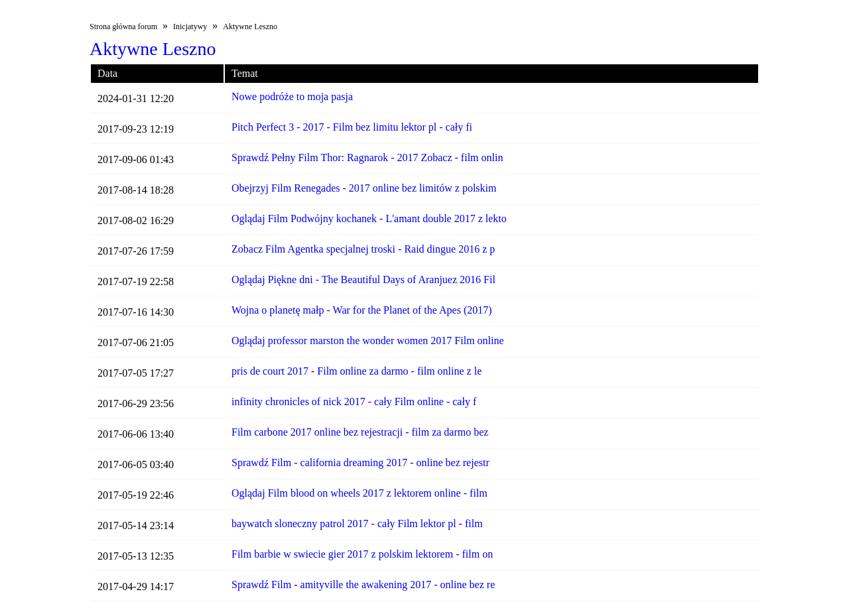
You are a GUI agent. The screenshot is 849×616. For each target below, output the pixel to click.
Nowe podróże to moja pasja (292, 96)
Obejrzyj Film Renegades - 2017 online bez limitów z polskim (364, 188)
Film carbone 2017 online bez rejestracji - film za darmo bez (360, 432)
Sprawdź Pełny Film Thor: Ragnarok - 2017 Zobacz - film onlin (367, 157)
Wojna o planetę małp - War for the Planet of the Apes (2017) (362, 310)
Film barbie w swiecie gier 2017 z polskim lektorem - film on (362, 554)
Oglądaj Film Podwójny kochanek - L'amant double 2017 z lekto (369, 218)
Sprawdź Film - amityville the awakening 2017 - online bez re (363, 585)
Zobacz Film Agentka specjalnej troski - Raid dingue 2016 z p (363, 249)
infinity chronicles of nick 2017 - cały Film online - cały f (354, 401)
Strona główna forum (123, 27)
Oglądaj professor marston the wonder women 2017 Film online (368, 340)
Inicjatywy (190, 27)
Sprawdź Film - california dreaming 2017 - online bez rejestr (360, 462)
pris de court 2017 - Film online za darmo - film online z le (357, 371)
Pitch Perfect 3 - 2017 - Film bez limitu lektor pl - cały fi (352, 127)
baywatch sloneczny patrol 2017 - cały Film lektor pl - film (357, 524)
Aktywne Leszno (250, 27)
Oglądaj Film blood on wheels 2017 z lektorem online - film (359, 493)
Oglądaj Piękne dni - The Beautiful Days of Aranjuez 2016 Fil (363, 279)
